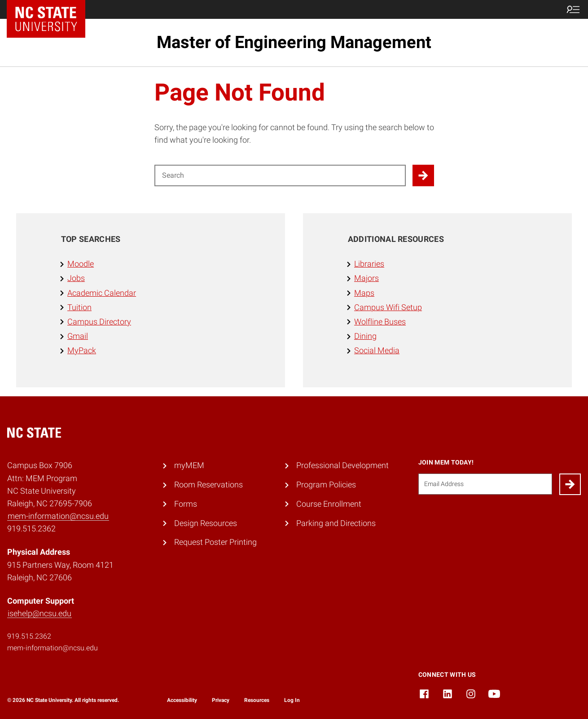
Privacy (221, 700)
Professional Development (342, 465)
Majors (366, 278)
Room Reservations (208, 485)
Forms (186, 504)
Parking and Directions (336, 523)
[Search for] (280, 175)
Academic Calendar (102, 293)
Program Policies (326, 485)
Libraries (369, 264)
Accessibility (182, 700)
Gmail (78, 336)
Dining (365, 336)
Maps (364, 293)
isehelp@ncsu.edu (39, 614)
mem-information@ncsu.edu (58, 516)
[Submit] (570, 484)
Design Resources (206, 523)
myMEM (189, 465)
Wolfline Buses (380, 322)
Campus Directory (99, 322)
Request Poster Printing (215, 542)
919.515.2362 (29, 636)
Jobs (76, 278)
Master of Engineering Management (294, 42)
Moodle (81, 264)
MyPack (82, 351)
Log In (292, 700)
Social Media (377, 351)
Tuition (79, 307)
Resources (257, 700)
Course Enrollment (329, 504)
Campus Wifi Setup (388, 307)
